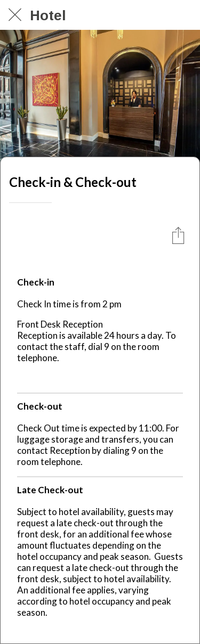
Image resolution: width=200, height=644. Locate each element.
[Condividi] (178, 235)
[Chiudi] (15, 15)
